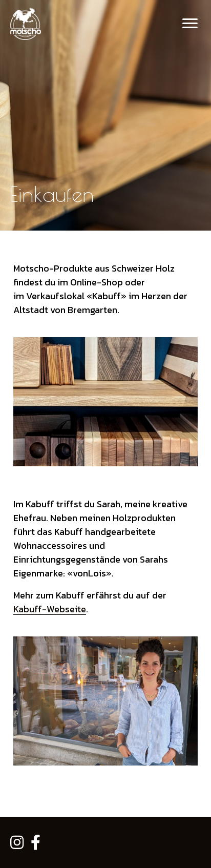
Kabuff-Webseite (50, 609)
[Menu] (190, 24)
